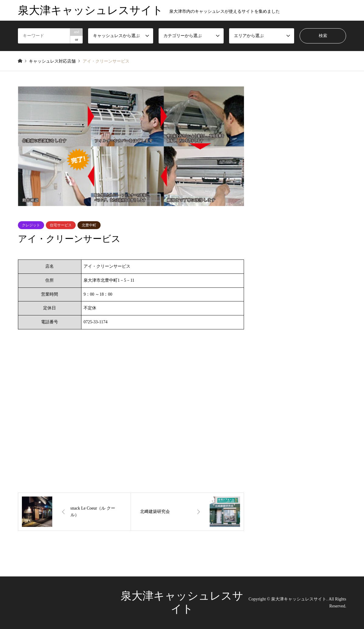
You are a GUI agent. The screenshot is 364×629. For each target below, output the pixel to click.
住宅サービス (61, 225)
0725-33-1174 (96, 322)
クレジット (31, 225)
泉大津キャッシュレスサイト (299, 599)
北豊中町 (89, 225)
